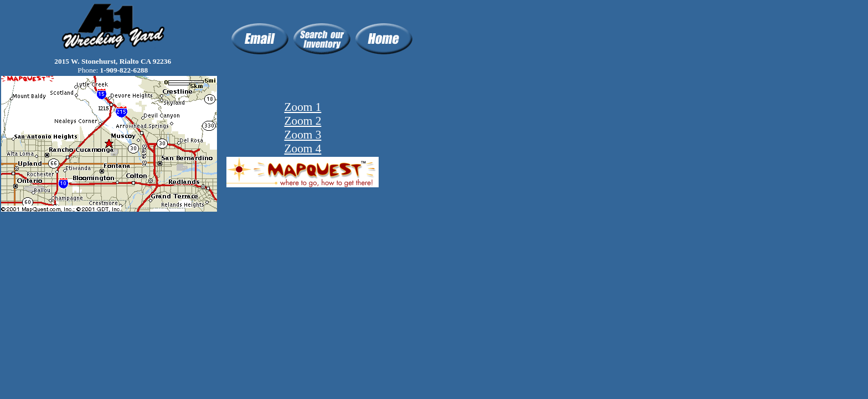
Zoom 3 (303, 135)
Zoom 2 (303, 121)
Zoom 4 (303, 149)
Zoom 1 (303, 107)
